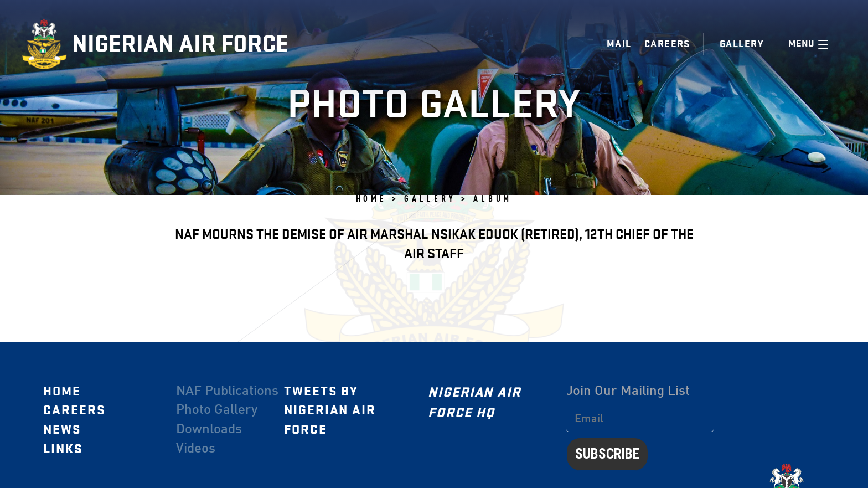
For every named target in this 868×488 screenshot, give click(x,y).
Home (62, 392)
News (62, 430)
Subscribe (607, 454)
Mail (619, 44)
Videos (196, 449)
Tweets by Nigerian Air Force (330, 411)
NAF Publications (227, 392)
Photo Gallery (217, 410)
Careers (667, 44)
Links (63, 449)
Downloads (209, 430)
